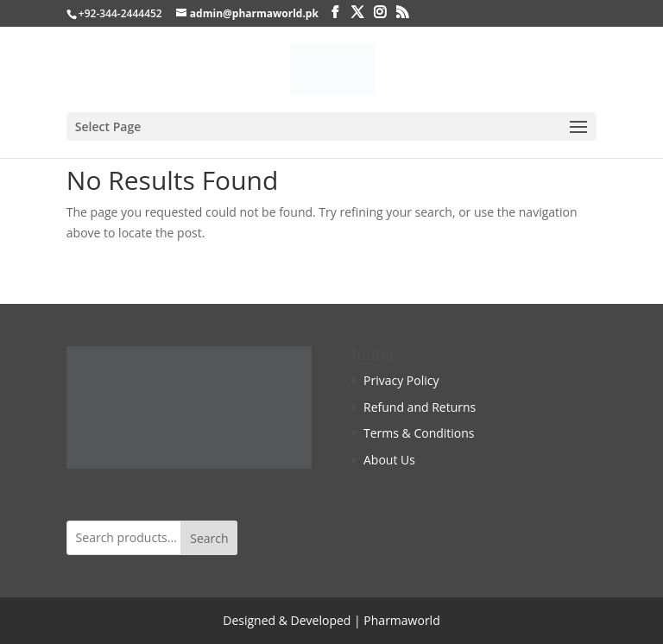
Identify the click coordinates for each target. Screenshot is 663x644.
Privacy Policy (401, 380)
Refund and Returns (420, 407)
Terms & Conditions (419, 433)
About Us (389, 460)
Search (209, 538)
